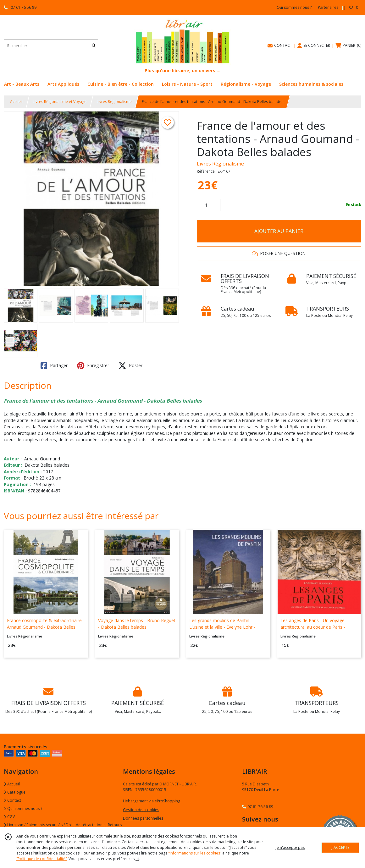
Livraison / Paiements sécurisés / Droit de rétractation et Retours (63, 825)
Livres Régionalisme (114, 102)
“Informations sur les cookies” (195, 853)
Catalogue (15, 792)
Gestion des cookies (141, 810)
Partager (54, 366)
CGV (9, 817)
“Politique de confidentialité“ (41, 859)
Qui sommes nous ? (23, 808)
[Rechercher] (94, 46)
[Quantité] (209, 205)
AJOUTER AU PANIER (279, 231)
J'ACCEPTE (340, 847)
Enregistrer (93, 366)
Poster (130, 366)
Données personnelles (143, 818)
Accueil (16, 102)
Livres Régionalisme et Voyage (60, 102)
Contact (12, 800)
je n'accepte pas (290, 847)
